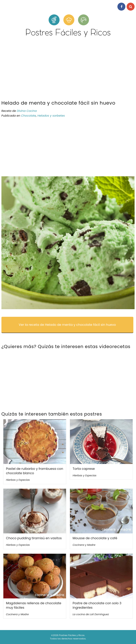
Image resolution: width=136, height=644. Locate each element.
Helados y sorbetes (51, 116)
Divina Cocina (27, 111)
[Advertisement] (68, 70)
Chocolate (29, 116)
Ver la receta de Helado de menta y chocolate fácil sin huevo (67, 325)
